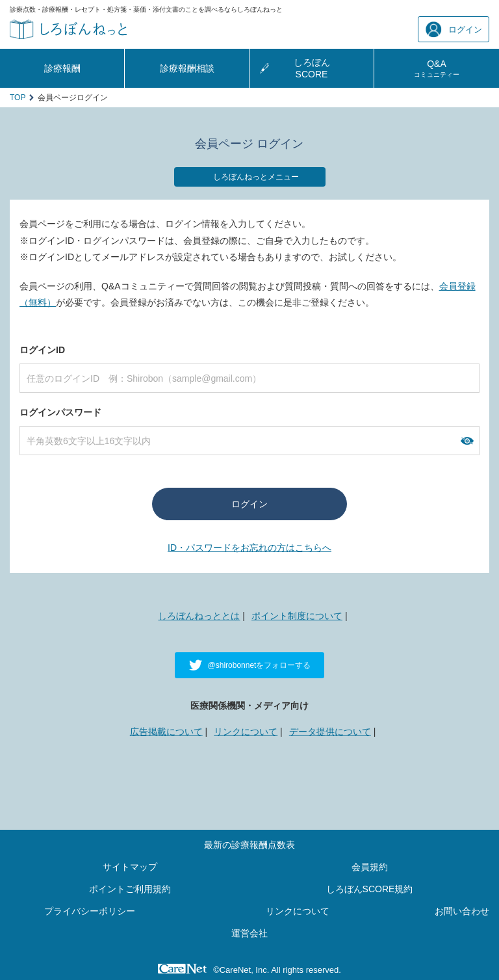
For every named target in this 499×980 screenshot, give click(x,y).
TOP (18, 98)
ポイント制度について (297, 616)
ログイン (454, 30)
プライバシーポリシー (90, 911)
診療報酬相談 (187, 68)
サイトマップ (130, 867)
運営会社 (249, 933)
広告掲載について (166, 732)
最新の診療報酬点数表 (249, 845)
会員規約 (370, 867)
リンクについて (246, 732)
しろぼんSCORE (312, 68)
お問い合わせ (462, 911)
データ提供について (330, 732)
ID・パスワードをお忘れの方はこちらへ (249, 548)
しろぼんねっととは (199, 616)
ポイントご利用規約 (130, 889)
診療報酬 (62, 68)
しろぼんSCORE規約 (370, 889)
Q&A (437, 68)
